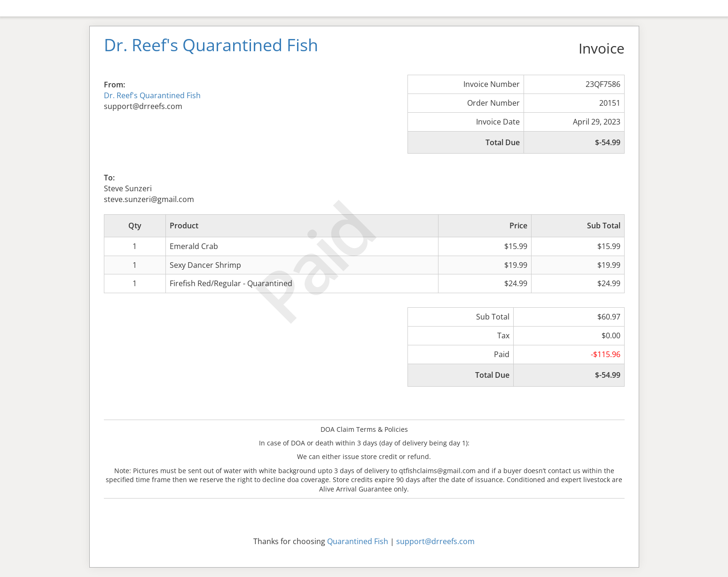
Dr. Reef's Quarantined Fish (152, 95)
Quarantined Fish (358, 541)
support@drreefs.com (435, 541)
